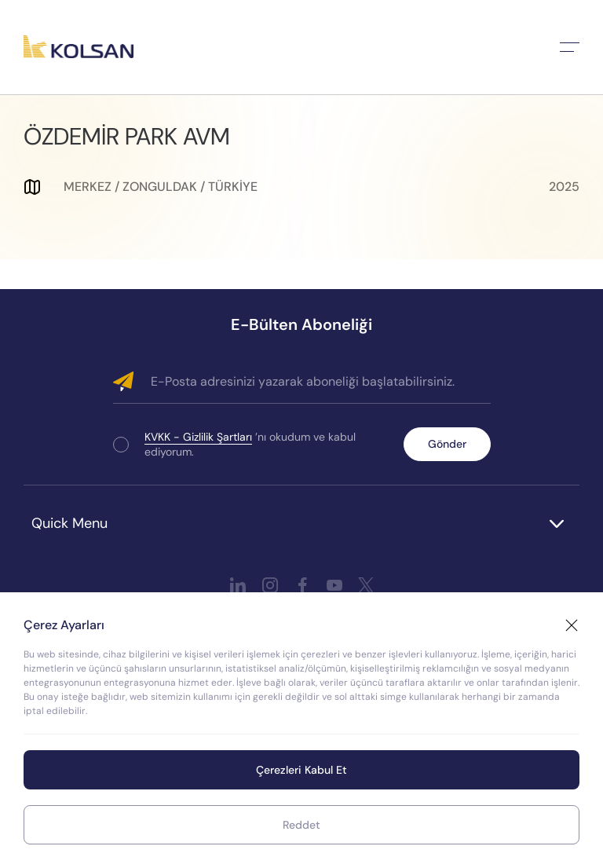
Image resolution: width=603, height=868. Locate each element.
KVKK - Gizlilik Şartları (198, 437)
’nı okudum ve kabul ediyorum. (250, 444)
